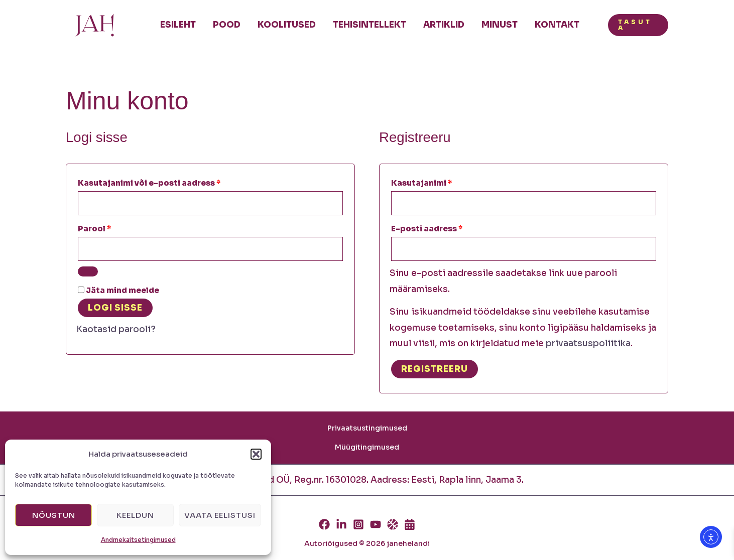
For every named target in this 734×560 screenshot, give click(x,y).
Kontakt (557, 25)
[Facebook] (324, 524)
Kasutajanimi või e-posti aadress (165, 182)
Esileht (178, 25)
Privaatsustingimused (367, 428)
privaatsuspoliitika (588, 343)
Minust (500, 25)
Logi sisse (115, 308)
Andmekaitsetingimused (138, 540)
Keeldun (135, 515)
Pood (227, 25)
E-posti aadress (442, 227)
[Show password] (88, 271)
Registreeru (435, 369)
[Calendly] (410, 524)
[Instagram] (358, 524)
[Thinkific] (393, 524)
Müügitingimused (367, 447)
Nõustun (54, 515)
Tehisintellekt (370, 25)
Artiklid (444, 25)
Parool (110, 227)
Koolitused (287, 25)
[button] (256, 454)
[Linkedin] (341, 524)
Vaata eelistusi (220, 515)
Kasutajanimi (437, 182)
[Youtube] (376, 524)
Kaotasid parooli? (116, 329)
